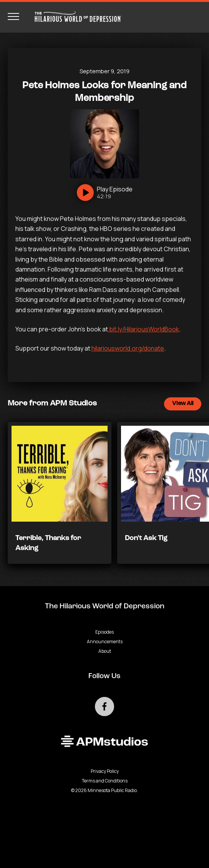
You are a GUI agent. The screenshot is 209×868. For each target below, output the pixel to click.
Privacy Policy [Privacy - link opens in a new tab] (105, 771)
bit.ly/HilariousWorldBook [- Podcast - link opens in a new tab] (143, 329)
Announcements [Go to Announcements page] (105, 642)
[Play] (105, 193)
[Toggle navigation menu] (13, 16)
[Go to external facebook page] (104, 707)
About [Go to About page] (105, 651)
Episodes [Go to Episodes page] (104, 632)
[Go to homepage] (74, 16)
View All (183, 404)
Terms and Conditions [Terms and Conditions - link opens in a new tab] (105, 781)
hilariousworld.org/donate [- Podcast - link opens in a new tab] (128, 348)
